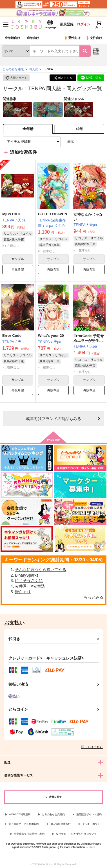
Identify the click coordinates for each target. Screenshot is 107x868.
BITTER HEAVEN (53, 214)
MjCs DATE (12, 214)
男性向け (72, 38)
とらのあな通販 (13, 69)
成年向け (33, 38)
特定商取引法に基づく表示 (29, 834)
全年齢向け (13, 38)
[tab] (79, 129)
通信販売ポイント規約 (89, 814)
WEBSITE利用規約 (20, 814)
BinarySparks (27, 575)
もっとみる (93, 597)
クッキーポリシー (92, 824)
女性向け (94, 38)
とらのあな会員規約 (53, 814)
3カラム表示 (80, 142)
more (92, 847)
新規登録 (67, 24)
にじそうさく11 (29, 581)
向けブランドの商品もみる (53, 419)
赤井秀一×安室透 (30, 586)
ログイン (84, 24)
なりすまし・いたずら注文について (76, 834)
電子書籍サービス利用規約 (24, 824)
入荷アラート (16, 78)
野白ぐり (23, 592)
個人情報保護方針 (61, 824)
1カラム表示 (100, 142)
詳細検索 (96, 51)
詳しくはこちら (92, 747)
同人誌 (33, 69)
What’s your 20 (51, 336)
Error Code (12, 336)
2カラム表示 (90, 142)
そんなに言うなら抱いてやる (41, 570)
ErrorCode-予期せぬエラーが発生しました (89, 341)
